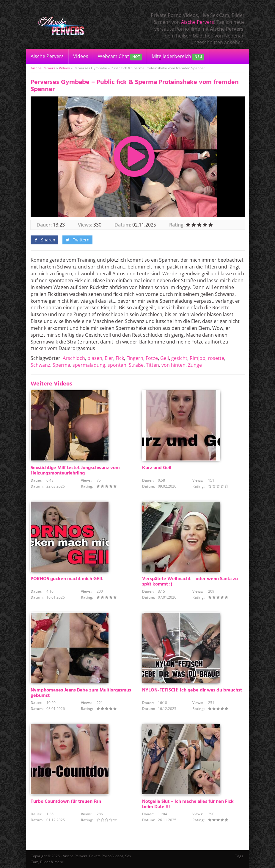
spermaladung (89, 365)
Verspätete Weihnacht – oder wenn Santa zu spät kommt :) (190, 582)
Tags (239, 856)
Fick (120, 358)
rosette (216, 358)
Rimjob (198, 358)
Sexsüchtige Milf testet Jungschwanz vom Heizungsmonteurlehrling (75, 471)
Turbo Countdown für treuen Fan (66, 802)
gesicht (179, 358)
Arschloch (74, 358)
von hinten (173, 365)
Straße (136, 365)
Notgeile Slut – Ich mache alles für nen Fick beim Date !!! (188, 804)
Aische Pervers (198, 22)
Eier (109, 358)
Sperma (61, 365)
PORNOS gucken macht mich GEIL (67, 579)
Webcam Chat (120, 57)
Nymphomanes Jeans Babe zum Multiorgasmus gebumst (81, 693)
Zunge (195, 365)
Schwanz (40, 365)
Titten (153, 365)
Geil (165, 358)
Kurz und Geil (157, 468)
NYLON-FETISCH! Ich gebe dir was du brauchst (192, 690)
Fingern (135, 358)
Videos (81, 56)
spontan (117, 365)
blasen (95, 358)
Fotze (152, 358)
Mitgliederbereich (178, 57)
